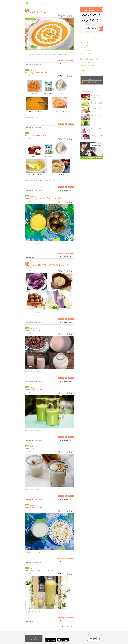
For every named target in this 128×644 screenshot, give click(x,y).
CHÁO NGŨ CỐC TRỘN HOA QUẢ (96, 116)
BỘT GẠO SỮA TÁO (35, 136)
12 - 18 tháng (29, 510)
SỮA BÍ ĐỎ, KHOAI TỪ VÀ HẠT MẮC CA (46, 199)
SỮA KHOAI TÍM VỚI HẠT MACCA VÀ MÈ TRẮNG (46, 266)
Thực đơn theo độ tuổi (36, 3)
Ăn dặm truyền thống (88, 68)
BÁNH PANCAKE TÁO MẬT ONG (96, 109)
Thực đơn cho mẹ (82, 3)
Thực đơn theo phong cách (51, 3)
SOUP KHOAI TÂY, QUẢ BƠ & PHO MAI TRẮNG (96, 103)
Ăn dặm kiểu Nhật (87, 62)
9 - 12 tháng (85, 48)
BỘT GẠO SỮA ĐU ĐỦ (36, 72)
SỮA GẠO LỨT (32, 331)
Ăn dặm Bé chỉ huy (88, 65)
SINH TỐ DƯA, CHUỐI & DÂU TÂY (97, 129)
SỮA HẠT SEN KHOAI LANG (40, 570)
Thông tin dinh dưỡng (94, 3)
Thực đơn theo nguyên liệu (68, 3)
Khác (83, 71)
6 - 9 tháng (28, 201)
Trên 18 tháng (86, 53)
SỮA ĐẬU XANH (33, 390)
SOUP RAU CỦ (94, 122)
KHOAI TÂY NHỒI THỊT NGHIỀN (96, 96)
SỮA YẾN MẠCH (33, 508)
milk (66, 61)
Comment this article (67, 64)
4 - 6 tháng (28, 15)
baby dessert (71, 61)
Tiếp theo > (71, 627)
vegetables (61, 61)
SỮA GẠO (30, 449)
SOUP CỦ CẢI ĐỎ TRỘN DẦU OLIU (97, 136)
